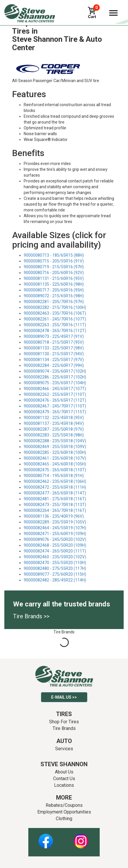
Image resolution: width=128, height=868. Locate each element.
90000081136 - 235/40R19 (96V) (54, 516)
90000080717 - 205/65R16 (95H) (54, 290)
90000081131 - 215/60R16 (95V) (54, 278)
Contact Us (64, 779)
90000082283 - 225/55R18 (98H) (54, 435)
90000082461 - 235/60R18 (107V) (55, 458)
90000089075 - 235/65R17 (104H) (55, 383)
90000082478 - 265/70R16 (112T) (55, 331)
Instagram (81, 838)
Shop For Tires (64, 722)
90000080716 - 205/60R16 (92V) (54, 273)
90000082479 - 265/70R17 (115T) (55, 412)
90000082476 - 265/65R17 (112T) (55, 400)
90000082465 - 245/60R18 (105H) (55, 464)
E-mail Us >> (64, 697)
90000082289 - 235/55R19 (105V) (55, 522)
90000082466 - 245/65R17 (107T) (55, 389)
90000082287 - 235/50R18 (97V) (54, 429)
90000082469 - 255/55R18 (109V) (55, 447)
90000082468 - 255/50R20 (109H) (55, 545)
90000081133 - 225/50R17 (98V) (54, 348)
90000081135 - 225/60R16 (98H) (54, 284)
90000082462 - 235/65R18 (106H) (55, 481)
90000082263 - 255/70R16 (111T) (55, 325)
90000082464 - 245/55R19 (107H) (55, 528)
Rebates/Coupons (64, 805)
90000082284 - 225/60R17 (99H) (54, 365)
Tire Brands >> (31, 616)
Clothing (64, 819)
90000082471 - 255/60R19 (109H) (55, 534)
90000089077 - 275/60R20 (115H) (55, 574)
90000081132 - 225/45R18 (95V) (54, 418)
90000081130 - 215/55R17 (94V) (54, 354)
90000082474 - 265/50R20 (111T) (55, 551)
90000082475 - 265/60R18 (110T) (55, 470)
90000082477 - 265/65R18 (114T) (55, 493)
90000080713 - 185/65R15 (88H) (54, 255)
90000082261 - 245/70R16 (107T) (55, 319)
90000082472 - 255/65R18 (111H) (55, 487)
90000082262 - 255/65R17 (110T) (55, 394)
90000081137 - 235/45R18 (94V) (54, 423)
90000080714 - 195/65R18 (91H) (54, 476)
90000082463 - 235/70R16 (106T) (55, 313)
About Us (64, 772)
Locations (64, 785)
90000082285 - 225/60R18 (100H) (55, 452)
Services (64, 749)
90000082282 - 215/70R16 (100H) (55, 307)
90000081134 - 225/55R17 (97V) (54, 360)
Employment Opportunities (64, 812)
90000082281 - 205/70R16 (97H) (54, 302)
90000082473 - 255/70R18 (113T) (55, 505)
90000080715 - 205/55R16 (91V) (54, 261)
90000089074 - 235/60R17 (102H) (55, 371)
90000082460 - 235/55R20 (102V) (55, 557)
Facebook (46, 838)
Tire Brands (64, 728)
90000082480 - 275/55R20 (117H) (55, 568)
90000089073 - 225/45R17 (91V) (54, 336)
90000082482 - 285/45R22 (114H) (55, 580)
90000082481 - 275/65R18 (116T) (55, 499)
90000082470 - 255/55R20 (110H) (55, 563)
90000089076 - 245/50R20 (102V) (55, 539)
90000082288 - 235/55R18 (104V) (55, 441)
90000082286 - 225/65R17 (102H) (55, 377)
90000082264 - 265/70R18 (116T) (55, 510)
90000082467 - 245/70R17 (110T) (55, 406)
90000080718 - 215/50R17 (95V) (54, 342)
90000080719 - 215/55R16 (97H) (54, 267)
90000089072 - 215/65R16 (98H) (54, 296)
